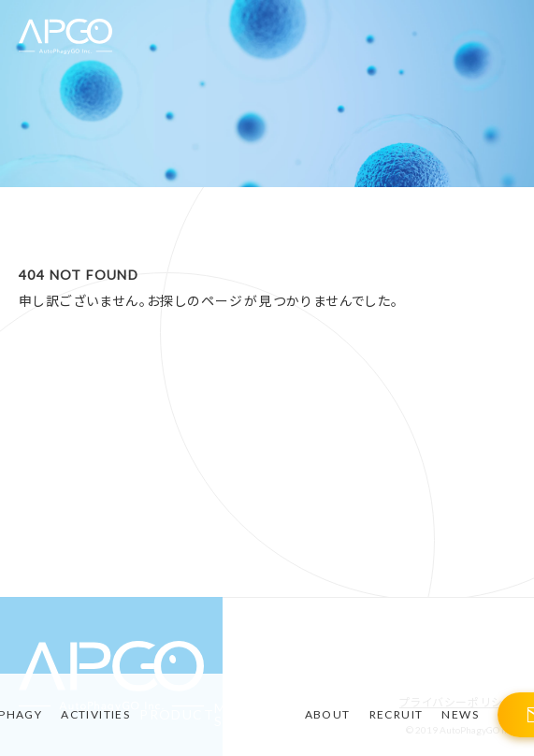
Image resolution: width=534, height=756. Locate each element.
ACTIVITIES (95, 714)
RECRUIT (397, 714)
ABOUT (328, 714)
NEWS (460, 714)
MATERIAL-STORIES (255, 715)
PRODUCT (177, 715)
